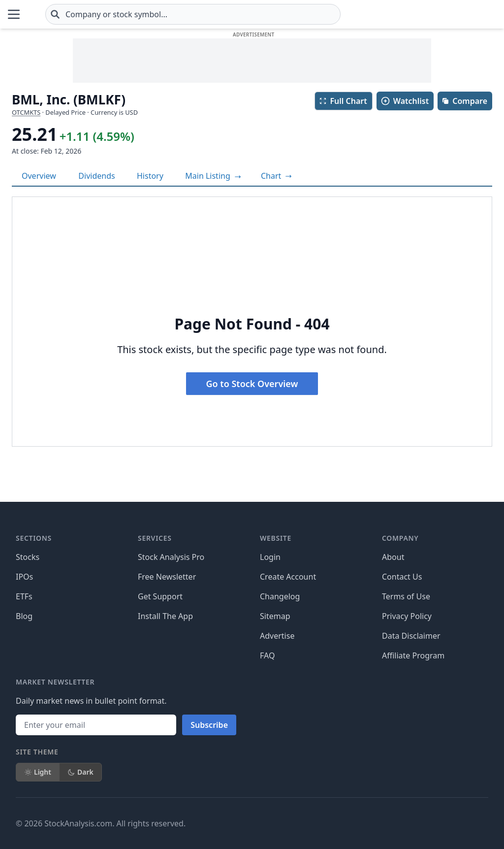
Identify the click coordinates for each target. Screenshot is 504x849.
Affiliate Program (413, 655)
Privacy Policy (407, 616)
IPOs (24, 577)
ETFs (24, 596)
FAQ (267, 655)
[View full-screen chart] (276, 176)
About (393, 557)
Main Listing (213, 176)
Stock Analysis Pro (171, 557)
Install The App (165, 616)
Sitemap (275, 616)
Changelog (280, 596)
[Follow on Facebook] (304, 823)
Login (270, 557)
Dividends (96, 176)
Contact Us (402, 577)
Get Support (160, 596)
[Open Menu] (14, 14)
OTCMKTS (26, 112)
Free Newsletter (167, 577)
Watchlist (405, 101)
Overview (39, 176)
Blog (24, 616)
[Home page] (61, 14)
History (150, 176)
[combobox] (252, 14)
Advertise (277, 636)
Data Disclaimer (411, 636)
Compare (464, 101)
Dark (80, 772)
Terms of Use (406, 596)
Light (38, 772)
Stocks (28, 557)
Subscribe (209, 725)
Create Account (288, 577)
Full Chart (343, 101)
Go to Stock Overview (252, 384)
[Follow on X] (331, 823)
